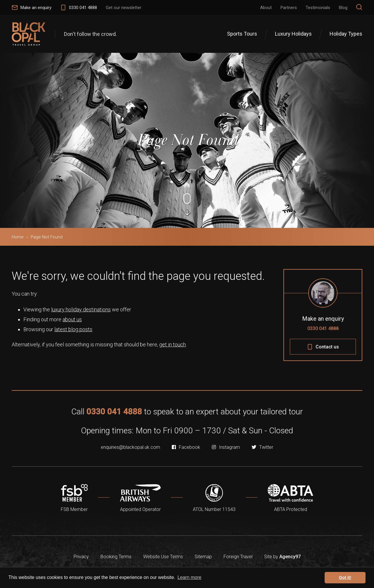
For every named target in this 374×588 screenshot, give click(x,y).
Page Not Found (47, 237)
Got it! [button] (345, 577)
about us (72, 319)
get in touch (173, 344)
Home (18, 237)
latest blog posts (73, 329)
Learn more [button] (189, 577)
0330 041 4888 (323, 328)
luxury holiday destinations (81, 309)
